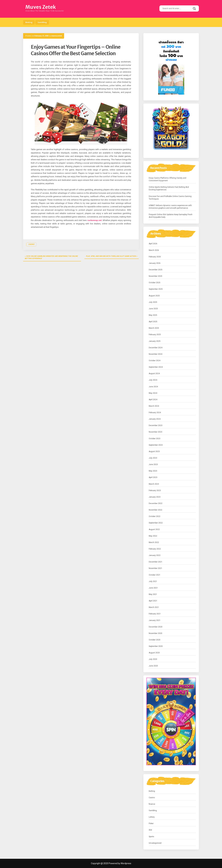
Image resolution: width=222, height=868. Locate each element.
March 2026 (154, 250)
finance (152, 804)
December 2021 (156, 562)
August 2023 (154, 451)
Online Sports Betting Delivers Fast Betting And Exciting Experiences (169, 188)
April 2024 (153, 400)
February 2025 (155, 335)
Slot (150, 830)
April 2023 (153, 477)
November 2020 (155, 633)
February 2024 (155, 413)
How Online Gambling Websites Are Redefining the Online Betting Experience (51, 257)
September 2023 (156, 445)
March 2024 (154, 406)
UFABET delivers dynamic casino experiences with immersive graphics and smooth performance (170, 207)
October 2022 (155, 516)
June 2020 (153, 666)
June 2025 (153, 309)
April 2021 (153, 601)
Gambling (42, 22)
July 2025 (153, 302)
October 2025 (155, 283)
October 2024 (155, 361)
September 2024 (156, 367)
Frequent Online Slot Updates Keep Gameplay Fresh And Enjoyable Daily (171, 216)
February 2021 (155, 614)
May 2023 (153, 471)
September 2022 (156, 523)
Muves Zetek (41, 7)
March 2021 (154, 607)
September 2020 (156, 646)
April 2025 (153, 322)
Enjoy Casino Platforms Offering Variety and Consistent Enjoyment (168, 179)
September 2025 (156, 289)
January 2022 (155, 555)
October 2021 (155, 575)
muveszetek (57, 36)
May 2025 (153, 315)
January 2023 (155, 497)
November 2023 (155, 432)
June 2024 (153, 387)
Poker (151, 823)
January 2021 (155, 620)
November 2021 (155, 568)
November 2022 (155, 510)
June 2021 (153, 588)
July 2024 (153, 380)
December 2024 (156, 348)
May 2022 (153, 536)
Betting (29, 22)
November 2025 (155, 276)
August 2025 (154, 296)
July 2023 (153, 458)
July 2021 (153, 581)
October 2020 (155, 640)
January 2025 (155, 341)
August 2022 (154, 529)
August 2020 (154, 653)
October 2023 (155, 439)
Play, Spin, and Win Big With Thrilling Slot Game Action (111, 256)
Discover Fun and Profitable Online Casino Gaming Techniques (170, 198)
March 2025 (154, 328)
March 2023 (154, 484)
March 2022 (154, 542)
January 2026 (155, 263)
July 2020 (153, 659)
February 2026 (155, 257)
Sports (151, 837)
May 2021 (153, 594)
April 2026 (153, 244)
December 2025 (156, 270)
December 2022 (156, 503)
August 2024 (154, 374)
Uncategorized (155, 843)
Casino (31, 244)
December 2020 (156, 627)
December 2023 (156, 425)
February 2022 (155, 549)
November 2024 (155, 354)
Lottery (152, 817)
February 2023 (155, 490)
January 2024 (155, 419)
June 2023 (153, 464)
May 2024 (153, 393)
